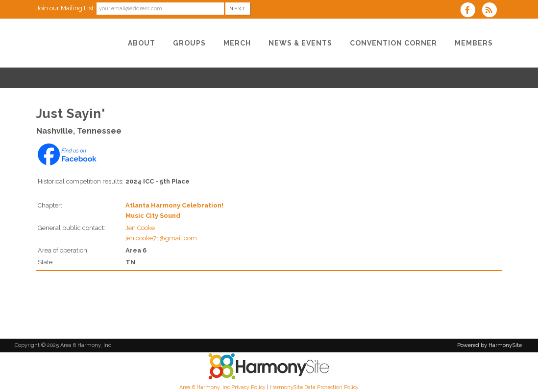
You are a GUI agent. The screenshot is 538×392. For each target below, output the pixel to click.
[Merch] (237, 43)
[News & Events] (300, 43)
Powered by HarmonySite (489, 345)
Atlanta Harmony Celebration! (174, 205)
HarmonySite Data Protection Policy (314, 387)
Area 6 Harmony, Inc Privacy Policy (222, 387)
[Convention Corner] (393, 43)
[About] (142, 43)
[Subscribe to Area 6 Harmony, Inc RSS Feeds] (492, 11)
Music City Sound (153, 216)
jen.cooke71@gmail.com (161, 238)
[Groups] (189, 43)
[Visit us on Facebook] (471, 11)
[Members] (474, 43)
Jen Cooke (140, 228)
